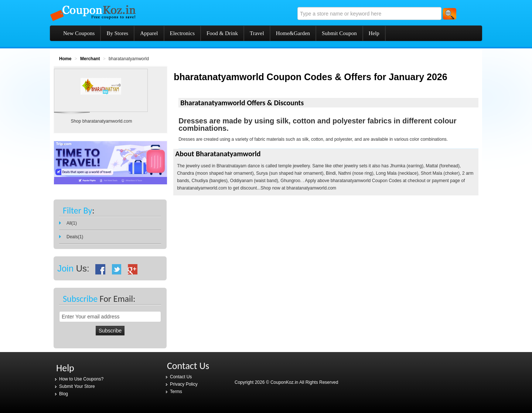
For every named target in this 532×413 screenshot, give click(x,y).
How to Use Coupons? (81, 379)
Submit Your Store (77, 386)
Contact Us (181, 377)
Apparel (149, 33)
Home (65, 59)
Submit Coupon (339, 33)
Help (374, 33)
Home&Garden (293, 33)
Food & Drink (222, 33)
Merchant (90, 59)
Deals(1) (75, 237)
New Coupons (79, 33)
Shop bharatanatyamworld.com (101, 121)
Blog (64, 394)
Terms (176, 392)
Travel (257, 33)
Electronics (182, 33)
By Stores (117, 33)
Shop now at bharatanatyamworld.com (298, 188)
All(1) (72, 223)
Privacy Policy (184, 384)
